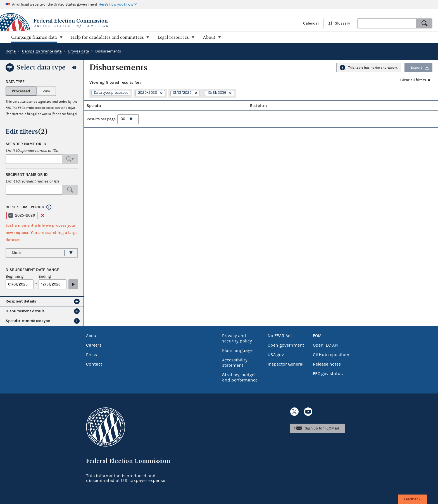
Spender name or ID (26, 144)
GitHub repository (331, 355)
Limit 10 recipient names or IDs (32, 181)
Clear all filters (413, 80)
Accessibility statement (235, 363)
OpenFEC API (326, 345)
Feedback (412, 499)
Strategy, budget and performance (240, 377)
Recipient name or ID (27, 175)
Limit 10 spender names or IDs (32, 151)
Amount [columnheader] (359, 108)
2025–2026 (25, 215)
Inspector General (285, 364)
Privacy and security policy (237, 338)
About (92, 336)
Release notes (327, 364)
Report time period (25, 207)
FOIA (317, 336)
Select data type (41, 67)
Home (11, 51)
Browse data (79, 51)
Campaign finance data (42, 51)
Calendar (311, 23)
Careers (94, 345)
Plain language (237, 351)
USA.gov (276, 355)
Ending (45, 277)
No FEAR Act (280, 336)
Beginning (15, 277)
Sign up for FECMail (322, 428)
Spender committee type (28, 321)
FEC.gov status (328, 374)
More (16, 253)
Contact (94, 364)
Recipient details (21, 301)
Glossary (342, 23)
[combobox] (387, 23)
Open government (286, 345)
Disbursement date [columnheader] (328, 108)
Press (91, 355)
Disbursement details (25, 311)
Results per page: (113, 123)
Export (416, 68)
